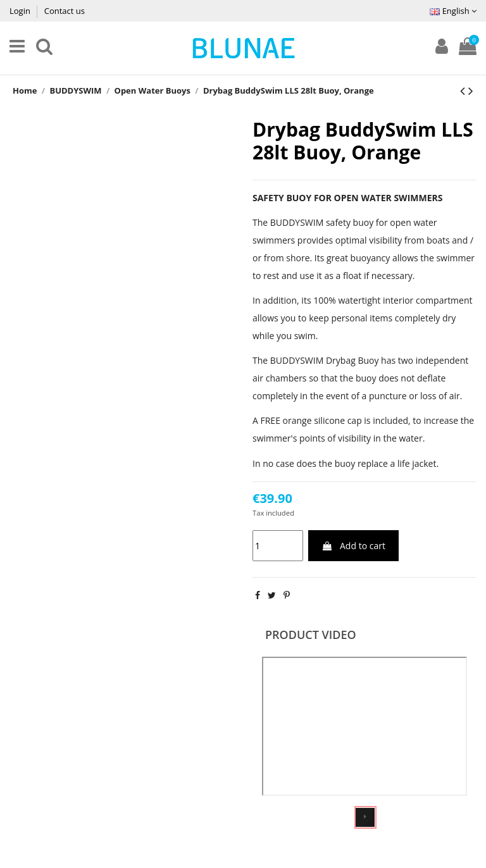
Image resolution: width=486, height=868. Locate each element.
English (453, 11)
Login (21, 11)
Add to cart (353, 546)
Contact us (65, 11)
